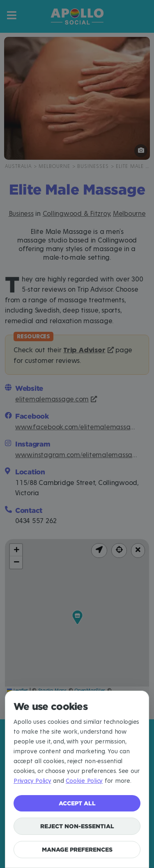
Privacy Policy (32, 781)
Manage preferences (77, 849)
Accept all (77, 803)
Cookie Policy (84, 781)
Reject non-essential (77, 826)
